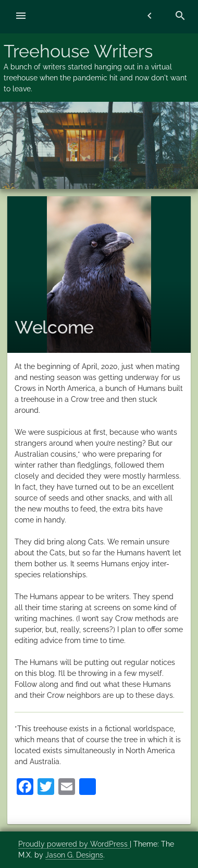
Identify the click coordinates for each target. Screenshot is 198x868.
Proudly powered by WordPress (74, 844)
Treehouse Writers (78, 51)
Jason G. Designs (74, 855)
